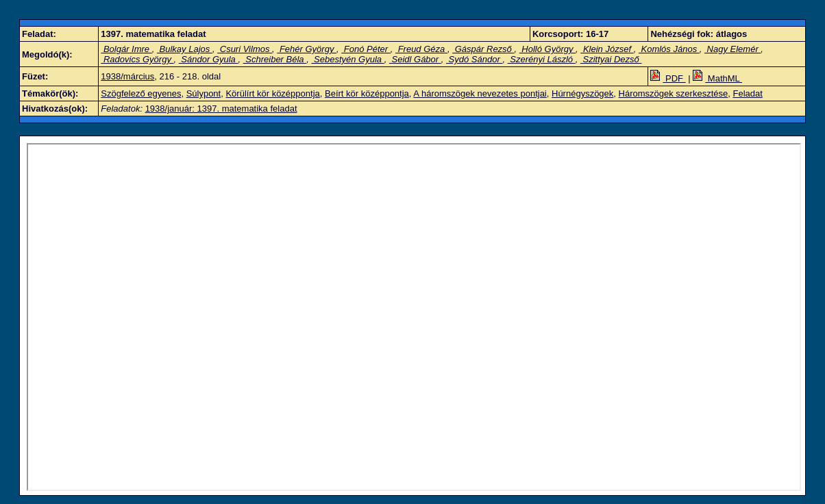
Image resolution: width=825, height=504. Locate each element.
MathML (717, 78)
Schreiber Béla (275, 59)
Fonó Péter (366, 49)
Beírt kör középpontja (367, 93)
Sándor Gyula (209, 59)
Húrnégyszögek (582, 93)
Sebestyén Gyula (347, 59)
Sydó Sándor (474, 59)
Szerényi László (542, 59)
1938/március (127, 76)
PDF (668, 78)
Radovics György (137, 59)
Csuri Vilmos (245, 49)
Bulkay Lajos (185, 49)
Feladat (747, 93)
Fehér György (307, 49)
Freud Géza (421, 49)
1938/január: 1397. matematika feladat (221, 109)
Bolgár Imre (126, 49)
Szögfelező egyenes (141, 93)
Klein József (607, 49)
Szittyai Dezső (611, 59)
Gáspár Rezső (483, 49)
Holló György (547, 49)
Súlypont (204, 93)
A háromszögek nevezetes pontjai (480, 93)
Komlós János (669, 49)
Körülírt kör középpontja (272, 93)
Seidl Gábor (415, 59)
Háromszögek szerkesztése (674, 93)
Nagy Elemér (732, 49)
